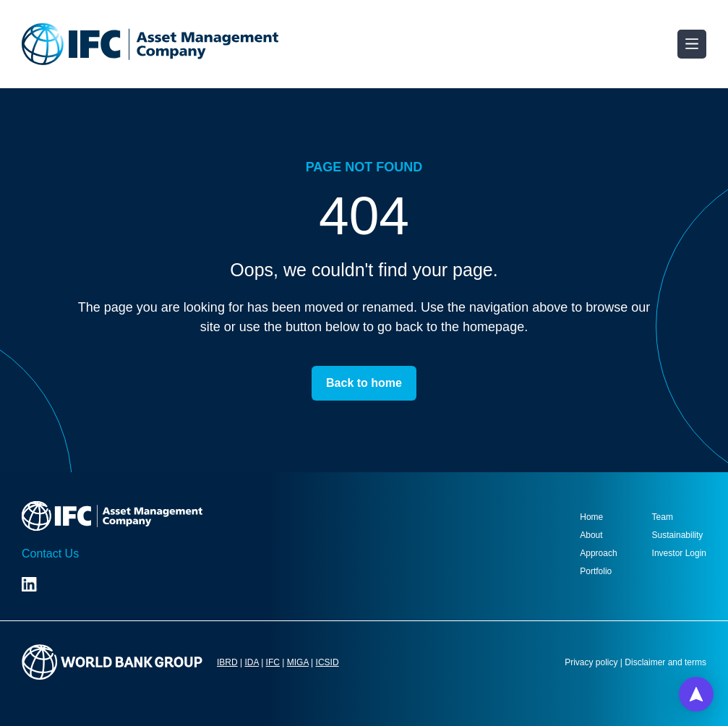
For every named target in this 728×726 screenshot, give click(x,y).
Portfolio (596, 571)
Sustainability (678, 535)
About (591, 535)
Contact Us (50, 554)
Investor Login (679, 553)
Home (591, 517)
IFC (273, 662)
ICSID (327, 662)
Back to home (364, 383)
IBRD (227, 662)
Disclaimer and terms (665, 662)
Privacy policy (591, 662)
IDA (251, 662)
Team (663, 517)
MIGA (298, 662)
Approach (598, 553)
